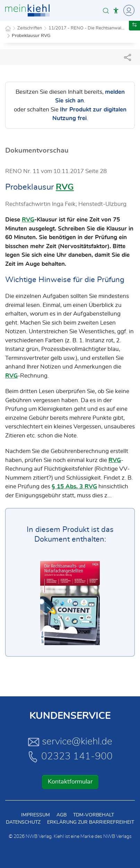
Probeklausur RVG (31, 36)
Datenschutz (23, 822)
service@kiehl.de (70, 742)
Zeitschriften (30, 28)
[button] (106, 11)
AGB (62, 815)
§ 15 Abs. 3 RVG (74, 486)
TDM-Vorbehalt (94, 815)
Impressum (36, 815)
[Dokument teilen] (128, 57)
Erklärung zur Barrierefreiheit (91, 822)
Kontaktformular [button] (70, 782)
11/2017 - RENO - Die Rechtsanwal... (86, 28)
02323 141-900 (70, 757)
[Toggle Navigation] (128, 10)
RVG (65, 187)
